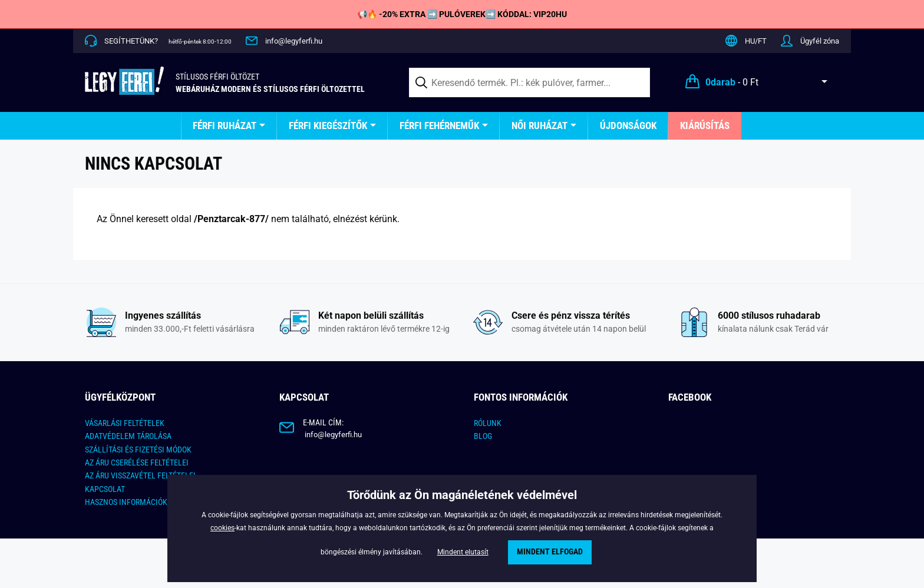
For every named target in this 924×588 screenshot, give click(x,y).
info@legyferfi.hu (294, 41)
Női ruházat (539, 125)
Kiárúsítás (705, 125)
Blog (483, 436)
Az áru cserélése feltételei (137, 463)
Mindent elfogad (550, 552)
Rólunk (488, 423)
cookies (222, 528)
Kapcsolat (105, 489)
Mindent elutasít (463, 552)
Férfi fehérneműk (439, 125)
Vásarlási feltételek (125, 423)
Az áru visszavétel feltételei (140, 475)
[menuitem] (229, 126)
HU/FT (756, 41)
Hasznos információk (126, 502)
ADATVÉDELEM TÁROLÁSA (128, 436)
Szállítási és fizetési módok (138, 450)
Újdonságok (628, 125)
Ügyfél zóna (820, 41)
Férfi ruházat (225, 125)
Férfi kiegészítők (328, 125)
